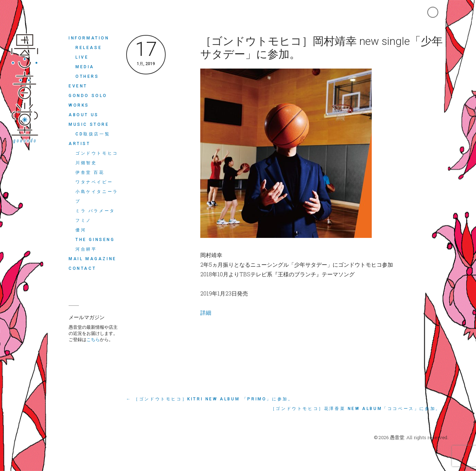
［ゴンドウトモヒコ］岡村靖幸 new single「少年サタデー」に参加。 (322, 48)
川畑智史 (86, 163)
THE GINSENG (95, 240)
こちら (93, 339)
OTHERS (87, 76)
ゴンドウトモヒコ (97, 153)
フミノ (84, 220)
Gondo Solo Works (88, 100)
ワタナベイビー (94, 182)
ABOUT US (84, 115)
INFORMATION (89, 38)
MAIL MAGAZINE (93, 259)
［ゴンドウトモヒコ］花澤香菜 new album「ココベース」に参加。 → (360, 409)
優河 (81, 230)
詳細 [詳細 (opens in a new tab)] (206, 312)
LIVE (82, 57)
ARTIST (80, 144)
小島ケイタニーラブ (97, 196)
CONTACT (82, 268)
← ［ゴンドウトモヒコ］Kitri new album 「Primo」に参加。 (210, 399)
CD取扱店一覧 (93, 134)
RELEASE (89, 48)
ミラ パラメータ (95, 211)
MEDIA (85, 67)
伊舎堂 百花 (90, 172)
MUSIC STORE (89, 124)
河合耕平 (86, 249)
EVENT (78, 86)
